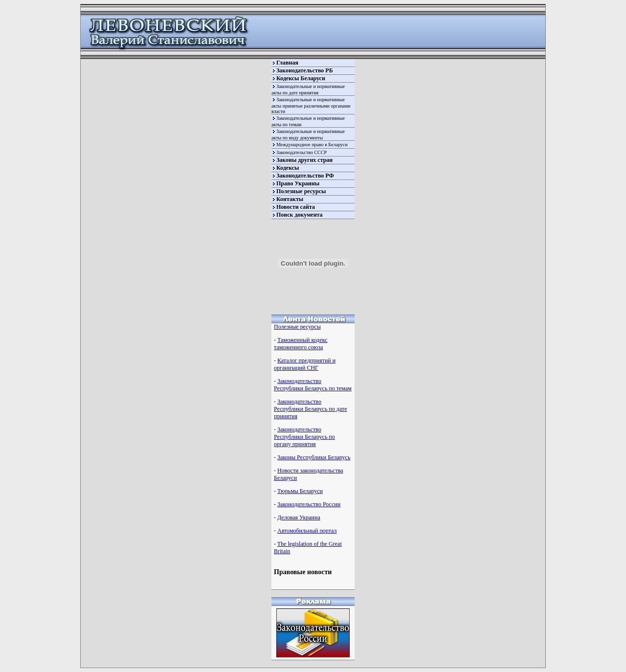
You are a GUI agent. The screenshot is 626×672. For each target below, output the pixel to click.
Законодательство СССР (302, 152)
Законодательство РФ (305, 176)
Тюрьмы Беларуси (300, 491)
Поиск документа (300, 215)
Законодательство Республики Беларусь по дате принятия (310, 409)
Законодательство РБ (305, 70)
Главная (287, 63)
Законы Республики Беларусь (314, 457)
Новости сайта (296, 207)
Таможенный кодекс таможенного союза (301, 344)
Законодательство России (309, 504)
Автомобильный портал (307, 531)
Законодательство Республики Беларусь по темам (313, 385)
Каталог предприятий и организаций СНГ (305, 364)
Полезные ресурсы (301, 191)
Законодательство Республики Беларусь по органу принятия (304, 437)
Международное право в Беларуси (312, 145)
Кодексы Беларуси (301, 78)
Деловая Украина (299, 517)
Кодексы (288, 168)
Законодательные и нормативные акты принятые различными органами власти (311, 105)
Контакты (290, 199)
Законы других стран (304, 160)
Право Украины (298, 183)
